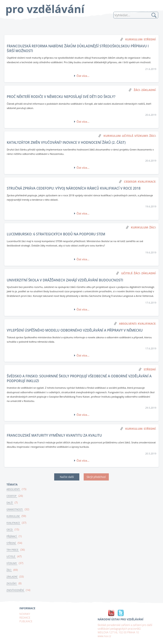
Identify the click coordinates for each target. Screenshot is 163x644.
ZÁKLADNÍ (12, 577)
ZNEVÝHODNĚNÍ (15, 590)
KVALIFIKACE (13, 523)
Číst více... (83, 76)
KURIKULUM (13, 516)
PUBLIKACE (26, 621)
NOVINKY (25, 614)
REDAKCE (25, 618)
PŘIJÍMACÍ (12, 536)
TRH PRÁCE (13, 550)
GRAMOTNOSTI (15, 509)
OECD (10, 530)
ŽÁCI (9, 570)
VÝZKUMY (12, 563)
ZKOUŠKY (12, 583)
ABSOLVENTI (13, 489)
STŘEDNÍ (11, 543)
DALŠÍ (10, 503)
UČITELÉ (11, 556)
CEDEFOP (12, 496)
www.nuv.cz (104, 636)
